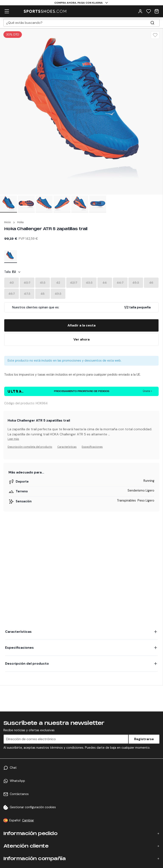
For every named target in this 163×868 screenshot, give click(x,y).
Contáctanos (19, 794)
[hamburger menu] (7, 11)
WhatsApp (17, 781)
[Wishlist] (149, 11)
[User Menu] (140, 11)
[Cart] (157, 11)
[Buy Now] (81, 339)
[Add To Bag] (81, 325)
